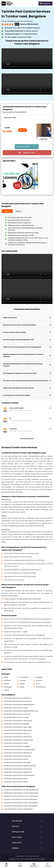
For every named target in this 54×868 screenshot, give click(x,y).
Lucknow (7, 690)
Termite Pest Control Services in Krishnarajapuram (19, 775)
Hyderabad (7, 680)
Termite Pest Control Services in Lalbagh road (18, 772)
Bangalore (39, 677)
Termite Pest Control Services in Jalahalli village (18, 740)
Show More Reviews (27, 439)
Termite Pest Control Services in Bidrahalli (17, 724)
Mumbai (7, 684)
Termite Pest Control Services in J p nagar (17, 717)
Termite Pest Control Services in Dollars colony (18, 737)
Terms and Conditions (32, 856)
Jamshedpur (8, 687)
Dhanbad (39, 680)
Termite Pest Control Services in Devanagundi (18, 730)
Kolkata (22, 684)
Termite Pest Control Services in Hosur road (17, 714)
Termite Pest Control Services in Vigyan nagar (18, 727)
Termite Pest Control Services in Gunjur (16, 708)
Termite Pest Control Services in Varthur (16, 743)
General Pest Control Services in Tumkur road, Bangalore (21, 790)
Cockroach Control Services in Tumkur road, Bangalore (21, 799)
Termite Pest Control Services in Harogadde (17, 762)
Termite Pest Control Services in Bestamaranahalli (19, 705)
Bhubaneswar (24, 677)
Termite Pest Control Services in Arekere (16, 779)
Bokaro (22, 687)
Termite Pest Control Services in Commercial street (19, 750)
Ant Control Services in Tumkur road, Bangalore (18, 809)
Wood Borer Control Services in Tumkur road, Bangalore (21, 806)
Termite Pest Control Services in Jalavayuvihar (18, 721)
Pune (38, 684)
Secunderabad (41, 687)
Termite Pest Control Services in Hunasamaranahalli (20, 766)
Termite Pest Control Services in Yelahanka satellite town (21, 711)
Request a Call (29, 153)
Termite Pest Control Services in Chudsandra (18, 756)
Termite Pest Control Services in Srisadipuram (18, 698)
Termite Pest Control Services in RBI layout (17, 733)
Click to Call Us (24, 146)
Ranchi (6, 677)
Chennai (23, 680)
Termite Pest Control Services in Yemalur (16, 759)
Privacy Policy (20, 856)
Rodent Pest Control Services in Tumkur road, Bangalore (21, 803)
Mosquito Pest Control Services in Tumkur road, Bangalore (21, 796)
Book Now (44, 139)
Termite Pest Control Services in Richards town (18, 769)
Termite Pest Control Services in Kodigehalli (17, 746)
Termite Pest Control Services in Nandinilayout (18, 753)
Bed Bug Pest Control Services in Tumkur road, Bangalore (21, 793)
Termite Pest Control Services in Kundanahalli (18, 701)
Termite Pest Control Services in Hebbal (16, 782)
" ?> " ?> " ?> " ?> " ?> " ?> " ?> (27, 118)
